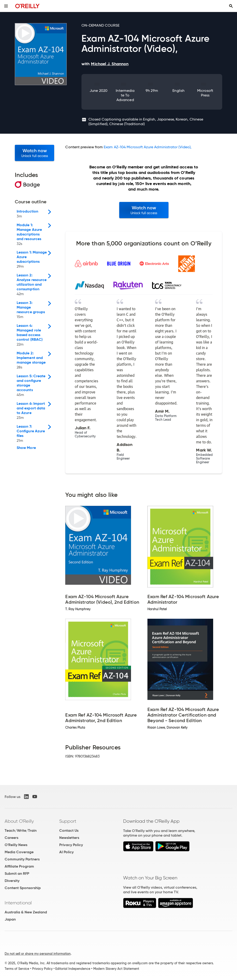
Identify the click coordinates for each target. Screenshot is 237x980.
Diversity (12, 881)
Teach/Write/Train (21, 830)
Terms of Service (17, 969)
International (18, 903)
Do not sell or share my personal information (38, 954)
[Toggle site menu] (6, 6)
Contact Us (69, 830)
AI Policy (66, 852)
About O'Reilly (19, 821)
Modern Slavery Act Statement (116, 969)
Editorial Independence (73, 969)
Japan (10, 919)
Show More (26, 448)
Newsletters (69, 838)
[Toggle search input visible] (231, 6)
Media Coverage (19, 852)
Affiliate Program (19, 866)
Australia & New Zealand (26, 912)
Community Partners (22, 859)
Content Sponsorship (23, 888)
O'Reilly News (16, 845)
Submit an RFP (17, 873)
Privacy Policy (71, 845)
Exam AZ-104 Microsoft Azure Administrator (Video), (148, 147)
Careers (11, 838)
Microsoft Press (205, 93)
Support (68, 821)
